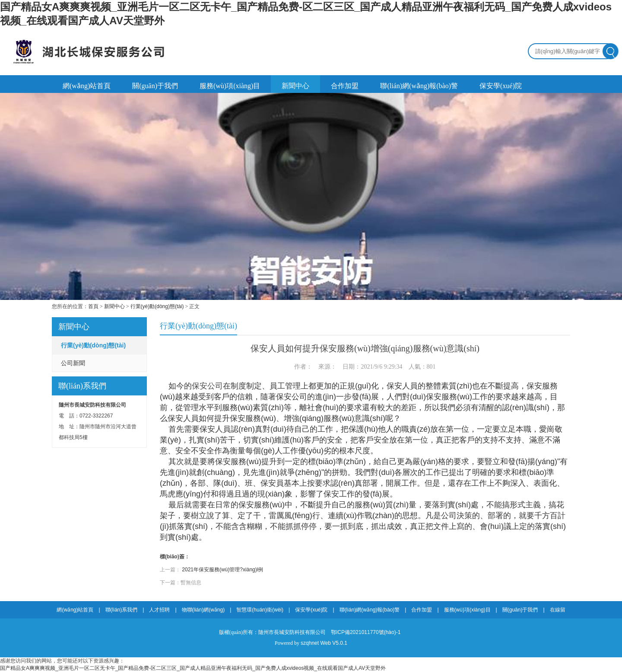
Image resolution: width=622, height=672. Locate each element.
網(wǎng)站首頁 (87, 86)
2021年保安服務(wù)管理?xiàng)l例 (222, 570)
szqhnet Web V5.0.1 (324, 643)
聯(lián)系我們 (122, 610)
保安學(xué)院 (501, 86)
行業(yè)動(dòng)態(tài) (157, 306)
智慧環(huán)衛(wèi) (260, 610)
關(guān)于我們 (155, 86)
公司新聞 (73, 363)
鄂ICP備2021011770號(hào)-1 (366, 632)
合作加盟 (345, 86)
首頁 (93, 306)
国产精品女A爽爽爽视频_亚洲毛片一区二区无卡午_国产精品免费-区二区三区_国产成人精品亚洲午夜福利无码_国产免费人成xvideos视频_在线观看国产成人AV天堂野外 (193, 668)
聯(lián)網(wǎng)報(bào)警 (419, 86)
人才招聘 (159, 610)
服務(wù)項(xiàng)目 (230, 86)
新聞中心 (295, 86)
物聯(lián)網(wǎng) (203, 610)
